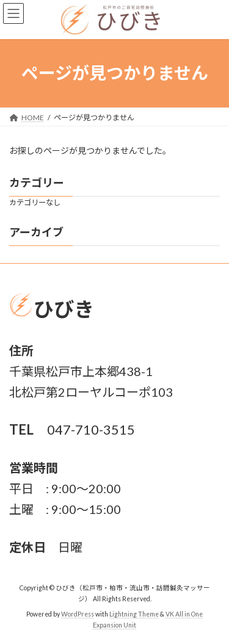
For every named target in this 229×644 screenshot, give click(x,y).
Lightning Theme (134, 614)
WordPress (78, 614)
